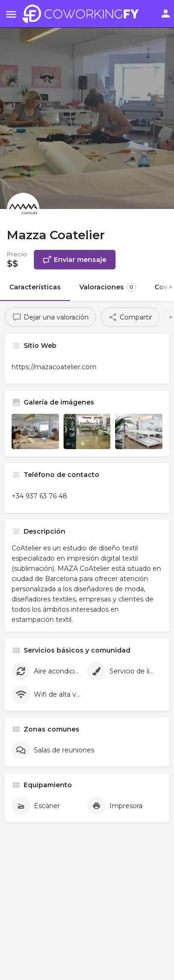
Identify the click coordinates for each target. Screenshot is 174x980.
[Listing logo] (23, 209)
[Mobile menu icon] (11, 14)
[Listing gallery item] (35, 431)
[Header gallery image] (87, 105)
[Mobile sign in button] (166, 13)
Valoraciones (108, 287)
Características (35, 287)
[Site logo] (83, 14)
